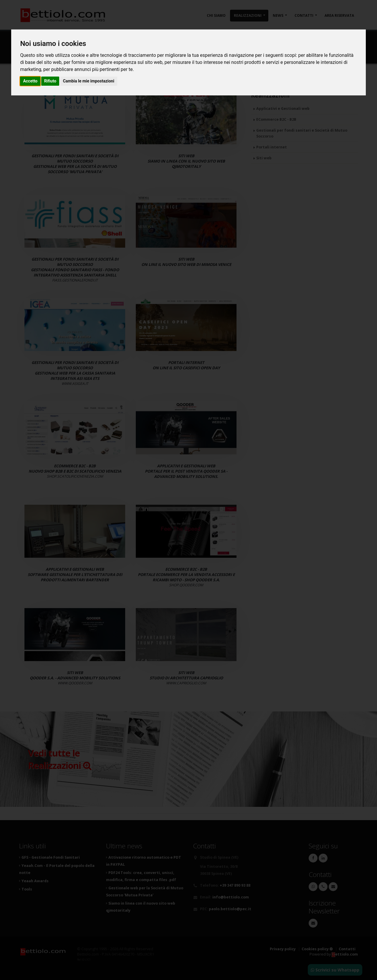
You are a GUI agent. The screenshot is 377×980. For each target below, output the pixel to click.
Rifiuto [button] (50, 81)
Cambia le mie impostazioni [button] (89, 81)
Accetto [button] (30, 81)
